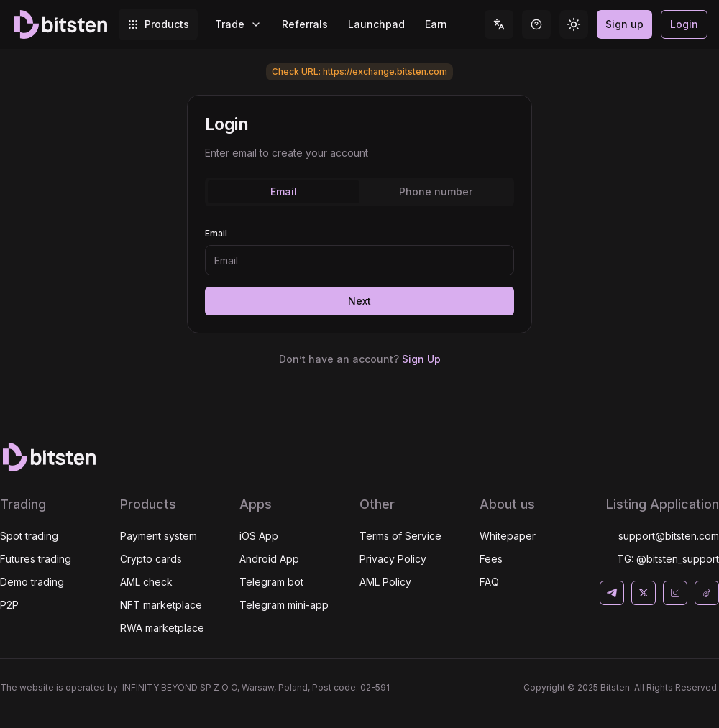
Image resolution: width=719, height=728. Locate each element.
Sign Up (421, 359)
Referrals (305, 24)
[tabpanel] (359, 153)
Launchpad (376, 24)
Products (158, 24)
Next (359, 301)
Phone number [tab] (436, 192)
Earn (436, 24)
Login (684, 24)
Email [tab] (284, 192)
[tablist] (359, 192)
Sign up (624, 24)
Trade (238, 24)
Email (216, 233)
